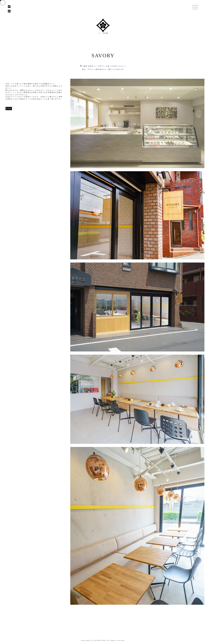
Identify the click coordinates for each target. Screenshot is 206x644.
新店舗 (9, 109)
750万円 (114, 66)
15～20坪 (98, 66)
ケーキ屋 (106, 66)
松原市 (91, 66)
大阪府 (85, 66)
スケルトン (122, 66)
